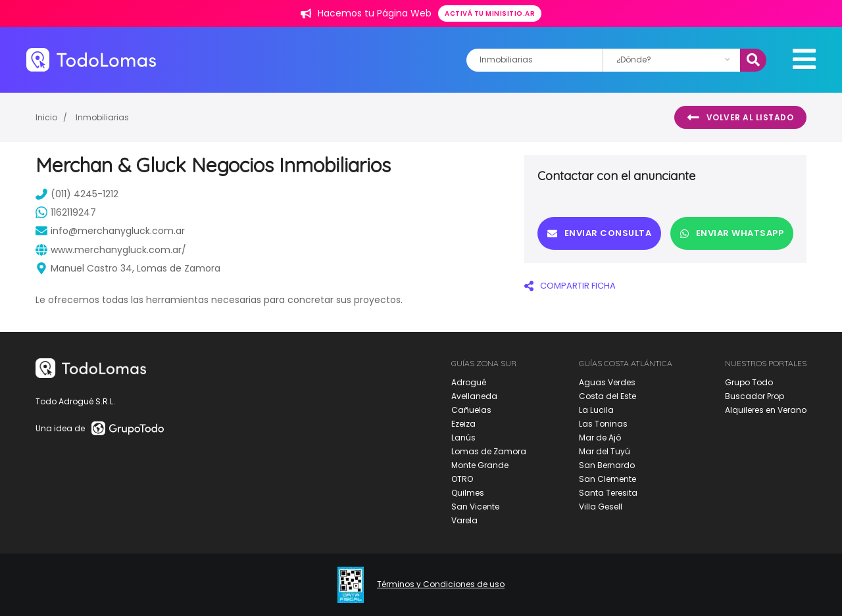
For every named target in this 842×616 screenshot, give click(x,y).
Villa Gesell (601, 507)
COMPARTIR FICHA (570, 286)
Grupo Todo (749, 382)
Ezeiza (463, 424)
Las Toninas (603, 424)
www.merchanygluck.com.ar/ (111, 250)
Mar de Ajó (600, 438)
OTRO (462, 479)
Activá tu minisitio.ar (490, 13)
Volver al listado (740, 118)
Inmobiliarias (102, 117)
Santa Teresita (608, 493)
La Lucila (596, 410)
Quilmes (468, 493)
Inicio (46, 117)
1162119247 (66, 212)
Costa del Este (607, 396)
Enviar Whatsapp (732, 233)
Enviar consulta (599, 233)
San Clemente (607, 479)
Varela (464, 520)
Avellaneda (474, 396)
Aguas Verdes (607, 382)
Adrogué (469, 382)
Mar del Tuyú (605, 451)
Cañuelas (471, 410)
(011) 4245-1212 (77, 194)
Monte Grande (480, 465)
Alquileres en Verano (766, 410)
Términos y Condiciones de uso (441, 584)
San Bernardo (607, 465)
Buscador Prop (755, 396)
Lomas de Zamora (489, 451)
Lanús (463, 438)
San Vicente (475, 507)
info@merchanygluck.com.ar (110, 231)
